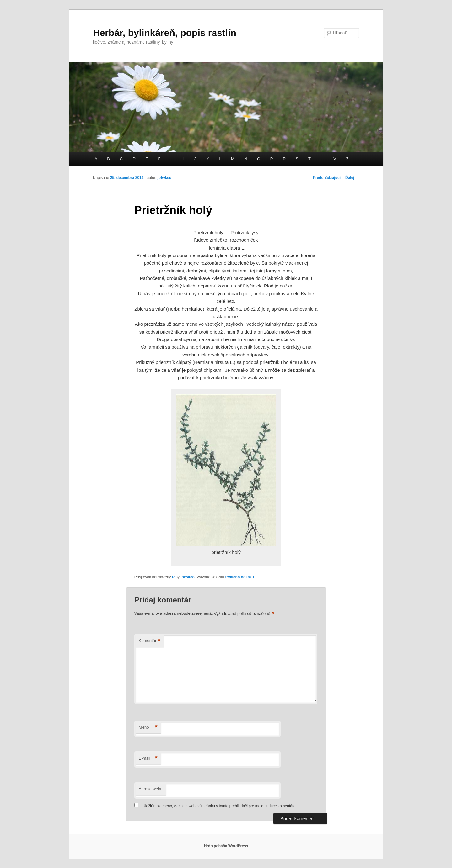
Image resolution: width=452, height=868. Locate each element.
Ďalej (352, 178)
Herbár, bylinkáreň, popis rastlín (165, 33)
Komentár (150, 641)
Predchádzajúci (324, 178)
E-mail (148, 758)
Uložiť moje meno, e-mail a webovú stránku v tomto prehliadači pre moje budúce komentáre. (220, 806)
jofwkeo (164, 178)
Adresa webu (151, 789)
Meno (148, 727)
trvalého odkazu (240, 577)
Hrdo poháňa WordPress (226, 846)
